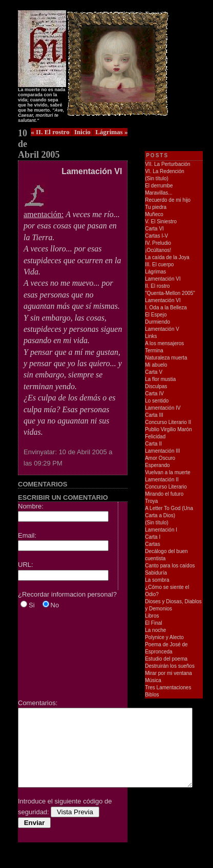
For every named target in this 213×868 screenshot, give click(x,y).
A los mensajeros (164, 343)
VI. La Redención (165, 171)
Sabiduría (156, 573)
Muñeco (154, 214)
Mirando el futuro (164, 494)
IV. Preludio (158, 243)
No (55, 605)
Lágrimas (155, 272)
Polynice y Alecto (164, 637)
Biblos (152, 695)
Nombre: (31, 506)
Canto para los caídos (170, 566)
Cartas (152, 544)
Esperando (157, 465)
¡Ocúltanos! (158, 250)
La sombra (157, 580)
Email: (27, 535)
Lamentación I (161, 530)
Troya (151, 501)
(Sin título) (157, 178)
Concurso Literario (166, 487)
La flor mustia (160, 379)
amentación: (44, 210)
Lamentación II (162, 480)
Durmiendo (157, 322)
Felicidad (155, 437)
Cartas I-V (156, 236)
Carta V (154, 372)
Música (153, 680)
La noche (155, 630)
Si (32, 605)
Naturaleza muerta (166, 358)
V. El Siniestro (161, 221)
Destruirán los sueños (170, 666)
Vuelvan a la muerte (168, 472)
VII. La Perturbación (167, 164)
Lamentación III (162, 451)
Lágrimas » (111, 132)
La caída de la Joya (167, 257)
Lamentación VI (163, 279)
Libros (152, 616)
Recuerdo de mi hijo (168, 200)
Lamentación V (162, 329)
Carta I (153, 537)
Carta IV (154, 394)
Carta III (154, 415)
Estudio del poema (166, 659)
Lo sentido (157, 401)
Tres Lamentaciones (168, 687)
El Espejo (156, 315)
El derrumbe (159, 186)
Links (151, 336)
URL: (26, 565)
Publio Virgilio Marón (168, 429)
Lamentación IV (163, 408)
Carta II (153, 444)
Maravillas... (158, 193)
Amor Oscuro (160, 458)
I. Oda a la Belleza (166, 308)
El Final (153, 623)
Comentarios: (38, 703)
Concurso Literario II (168, 422)
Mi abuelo (156, 365)
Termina (154, 351)
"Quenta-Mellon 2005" (170, 293)
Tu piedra (156, 207)
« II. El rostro (50, 132)
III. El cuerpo (159, 264)
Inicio (82, 132)
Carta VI (154, 229)
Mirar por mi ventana (168, 673)
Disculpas (156, 386)
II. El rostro (157, 286)
